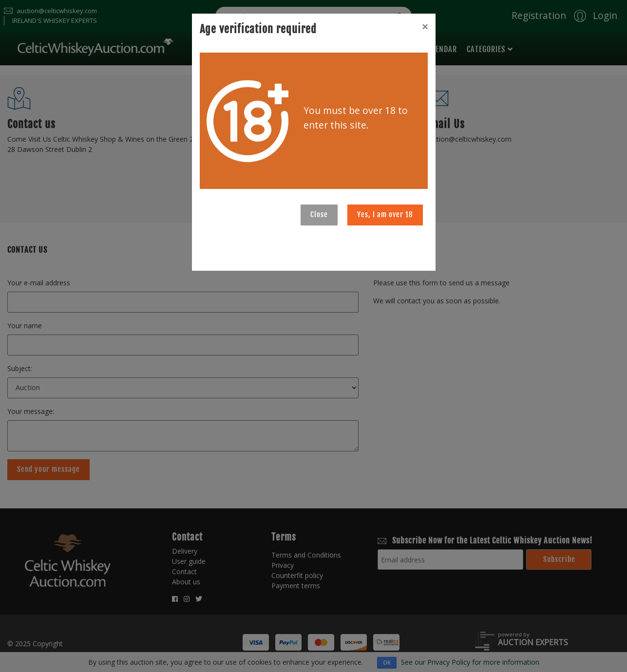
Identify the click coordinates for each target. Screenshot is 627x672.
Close (319, 215)
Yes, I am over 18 (385, 215)
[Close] (425, 27)
